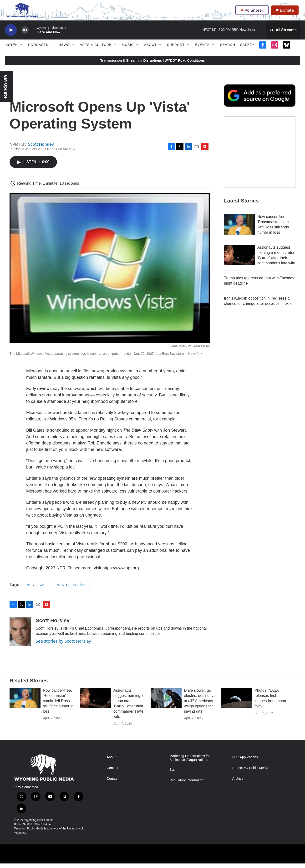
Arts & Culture (96, 49)
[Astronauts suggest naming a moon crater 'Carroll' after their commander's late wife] (239, 269)
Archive (238, 783)
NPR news (36, 589)
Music (128, 49)
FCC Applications (245, 762)
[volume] (25, 35)
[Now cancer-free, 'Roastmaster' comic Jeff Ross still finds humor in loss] (239, 238)
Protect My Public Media (250, 772)
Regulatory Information (186, 785)
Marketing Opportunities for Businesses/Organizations (190, 762)
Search (228, 49)
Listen (11, 49)
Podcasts (38, 49)
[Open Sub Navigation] (21, 49)
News (64, 49)
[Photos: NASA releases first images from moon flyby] (237, 703)
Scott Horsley (41, 149)
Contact (112, 772)
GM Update (6, 87)
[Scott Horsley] (20, 636)
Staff (173, 774)
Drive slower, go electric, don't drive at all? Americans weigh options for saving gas (200, 705)
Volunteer (252, 12)
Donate (288, 12)
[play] (11, 35)
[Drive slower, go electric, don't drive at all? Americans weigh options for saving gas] (166, 703)
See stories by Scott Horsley (63, 646)
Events (202, 49)
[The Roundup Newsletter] (260, 166)
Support (176, 49)
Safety (247, 49)
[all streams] (283, 35)
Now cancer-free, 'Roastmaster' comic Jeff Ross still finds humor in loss (58, 705)
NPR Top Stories (71, 589)
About (150, 49)
